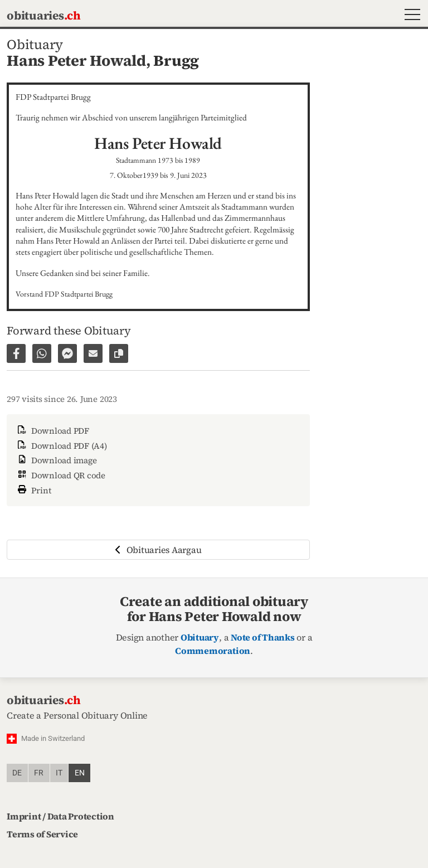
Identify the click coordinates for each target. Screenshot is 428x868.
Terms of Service (42, 834)
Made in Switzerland (53, 738)
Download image (56, 460)
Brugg (176, 60)
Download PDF (52, 431)
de (17, 773)
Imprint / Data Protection (60, 816)
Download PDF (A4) (61, 446)
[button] (410, 16)
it (59, 773)
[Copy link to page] (119, 353)
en (80, 773)
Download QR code (60, 475)
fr (39, 773)
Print (33, 489)
